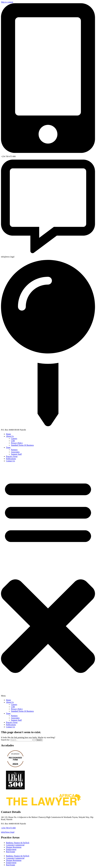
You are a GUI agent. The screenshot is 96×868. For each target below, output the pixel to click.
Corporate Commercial (15, 845)
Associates (15, 452)
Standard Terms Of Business (22, 445)
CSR (13, 441)
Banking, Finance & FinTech (18, 843)
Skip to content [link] (7, 2)
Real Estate (10, 852)
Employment (11, 849)
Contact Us (10, 461)
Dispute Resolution (14, 847)
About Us (10, 436)
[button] (48, 580)
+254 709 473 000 (8, 828)
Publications (11, 459)
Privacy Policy (17, 443)
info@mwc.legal (8, 832)
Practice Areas (12, 456)
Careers (14, 438)
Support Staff (16, 454)
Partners (14, 450)
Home (8, 434)
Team (8, 447)
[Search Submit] (34, 740)
